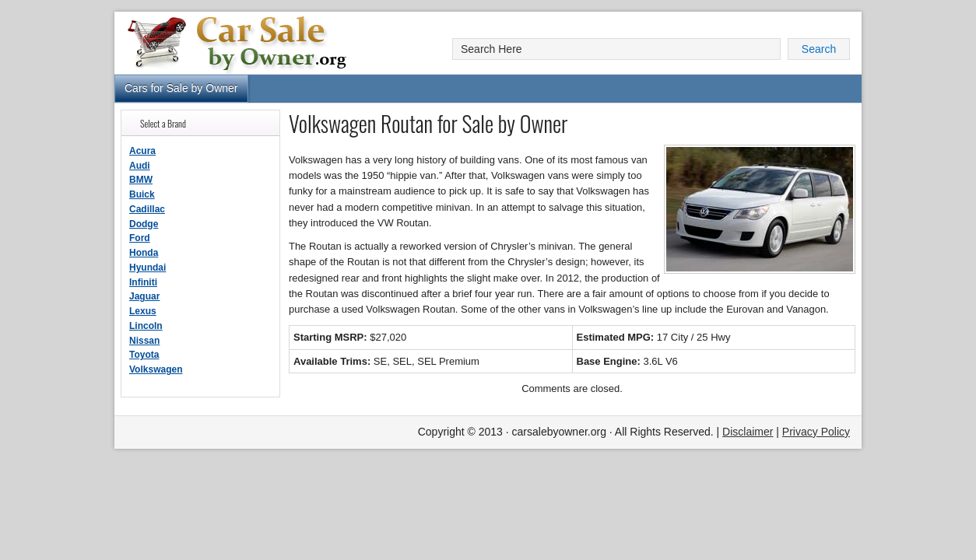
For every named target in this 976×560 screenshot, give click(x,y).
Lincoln (146, 326)
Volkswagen (156, 369)
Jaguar (144, 296)
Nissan (144, 341)
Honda (144, 253)
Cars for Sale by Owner (181, 88)
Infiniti (143, 282)
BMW (141, 180)
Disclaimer (748, 432)
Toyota (144, 355)
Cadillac (147, 209)
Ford (140, 238)
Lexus (143, 311)
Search (819, 49)
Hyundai (147, 268)
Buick (142, 194)
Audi (140, 166)
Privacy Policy (816, 432)
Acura (142, 151)
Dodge (144, 224)
